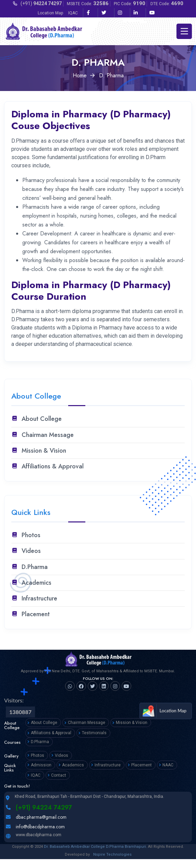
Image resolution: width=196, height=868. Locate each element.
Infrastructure (39, 598)
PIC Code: (130, 4)
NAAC (168, 765)
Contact (59, 775)
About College (42, 419)
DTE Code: (167, 4)
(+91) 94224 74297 (44, 807)
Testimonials (94, 733)
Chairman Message (48, 435)
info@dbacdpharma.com (40, 827)
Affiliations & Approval (53, 466)
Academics (36, 583)
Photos (31, 535)
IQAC (73, 13)
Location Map (50, 13)
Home (80, 75)
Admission (41, 765)
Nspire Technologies (112, 854)
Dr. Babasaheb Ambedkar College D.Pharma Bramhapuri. (95, 847)
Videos (31, 551)
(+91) (41, 3)
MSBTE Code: (88, 4)
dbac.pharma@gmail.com (41, 817)
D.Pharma (35, 567)
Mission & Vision (44, 451)
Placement (36, 614)
